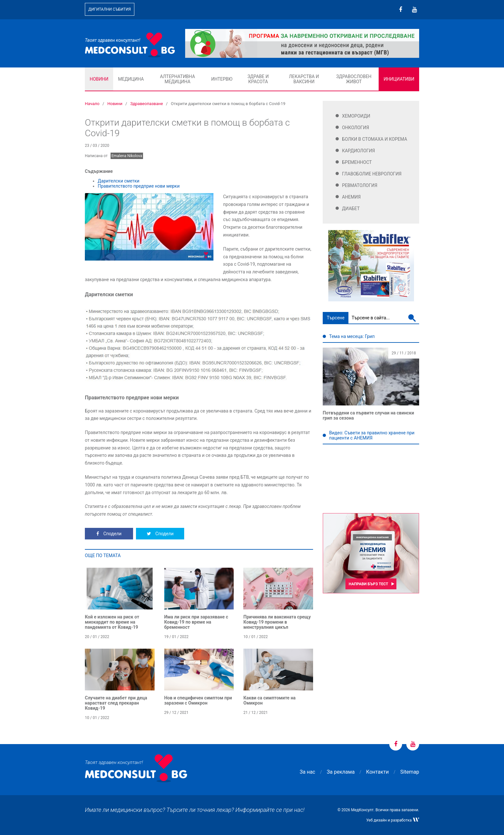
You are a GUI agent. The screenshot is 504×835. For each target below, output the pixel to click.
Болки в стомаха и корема (375, 139)
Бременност (357, 162)
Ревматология (360, 185)
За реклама (341, 772)
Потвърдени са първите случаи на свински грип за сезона (368, 415)
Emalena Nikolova (127, 156)
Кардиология (359, 151)
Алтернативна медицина (178, 79)
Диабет (351, 209)
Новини (99, 79)
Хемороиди (356, 116)
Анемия (351, 197)
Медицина (131, 79)
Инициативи (399, 79)
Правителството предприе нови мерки (139, 186)
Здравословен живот (354, 79)
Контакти (377, 772)
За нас (307, 772)
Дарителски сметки (119, 181)
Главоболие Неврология (372, 174)
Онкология (355, 128)
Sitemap (410, 772)
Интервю (222, 79)
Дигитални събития (110, 9)
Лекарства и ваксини (304, 79)
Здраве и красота (258, 79)
